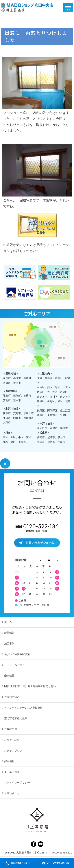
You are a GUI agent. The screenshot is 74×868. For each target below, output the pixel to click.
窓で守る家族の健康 (16, 718)
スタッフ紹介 (12, 740)
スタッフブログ (13, 751)
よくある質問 (12, 772)
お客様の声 (11, 729)
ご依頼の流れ (12, 697)
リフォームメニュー (16, 665)
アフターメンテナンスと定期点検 (23, 708)
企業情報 (9, 676)
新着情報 (9, 633)
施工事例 (9, 644)
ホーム (8, 622)
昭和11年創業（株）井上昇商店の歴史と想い (30, 686)
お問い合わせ (12, 793)
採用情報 (9, 761)
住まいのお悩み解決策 (17, 654)
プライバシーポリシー (17, 783)
